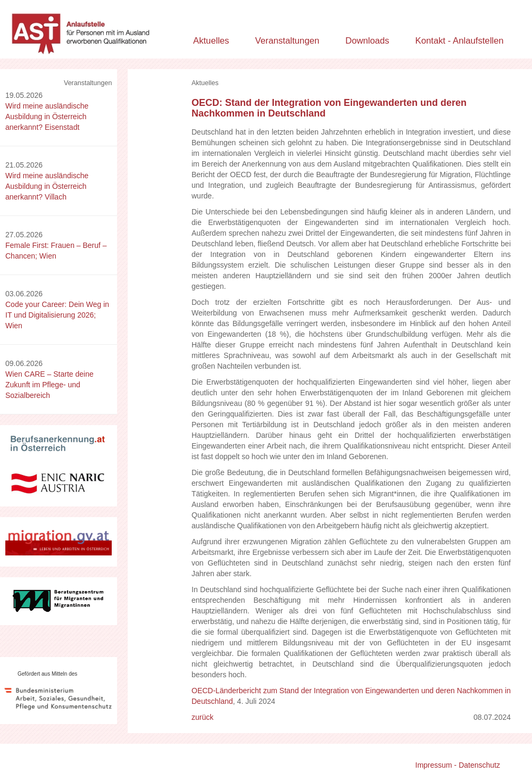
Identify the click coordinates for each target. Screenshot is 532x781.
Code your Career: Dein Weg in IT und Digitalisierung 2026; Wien (57, 315)
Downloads (367, 41)
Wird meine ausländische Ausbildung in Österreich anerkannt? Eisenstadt (47, 117)
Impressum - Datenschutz (458, 765)
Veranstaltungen (288, 41)
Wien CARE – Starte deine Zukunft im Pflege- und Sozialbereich (49, 385)
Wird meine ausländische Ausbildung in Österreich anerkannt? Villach (47, 186)
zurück (202, 717)
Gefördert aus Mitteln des (47, 674)
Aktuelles (211, 41)
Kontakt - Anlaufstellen (460, 41)
